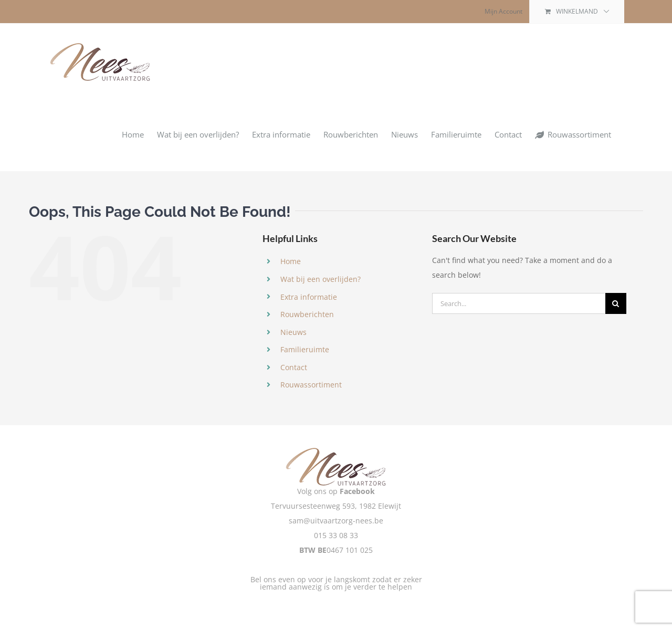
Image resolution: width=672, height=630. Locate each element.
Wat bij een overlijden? (321, 279)
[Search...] (519, 303)
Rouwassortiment (311, 385)
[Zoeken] (616, 303)
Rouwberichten (307, 314)
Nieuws (293, 332)
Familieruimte (305, 349)
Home (291, 261)
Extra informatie (309, 297)
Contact (294, 367)
